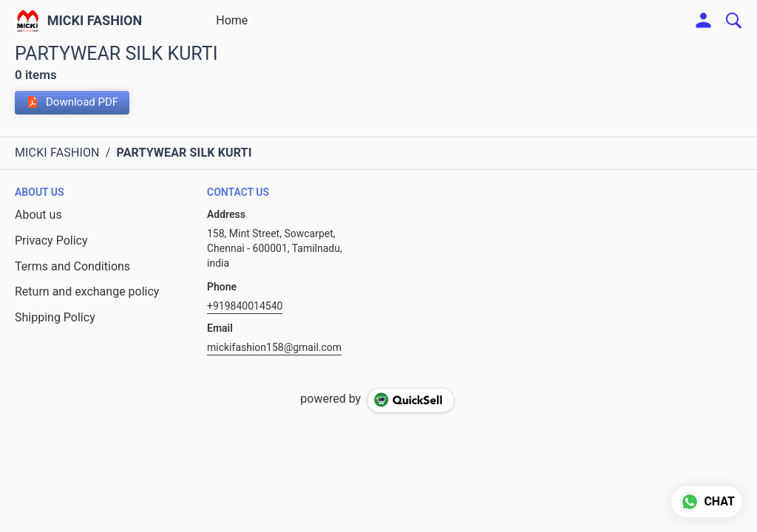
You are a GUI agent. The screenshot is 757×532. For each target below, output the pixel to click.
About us (38, 215)
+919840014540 (245, 306)
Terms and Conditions (72, 266)
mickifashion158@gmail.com (274, 347)
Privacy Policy (51, 241)
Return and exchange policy (87, 291)
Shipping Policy (55, 317)
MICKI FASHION (95, 21)
